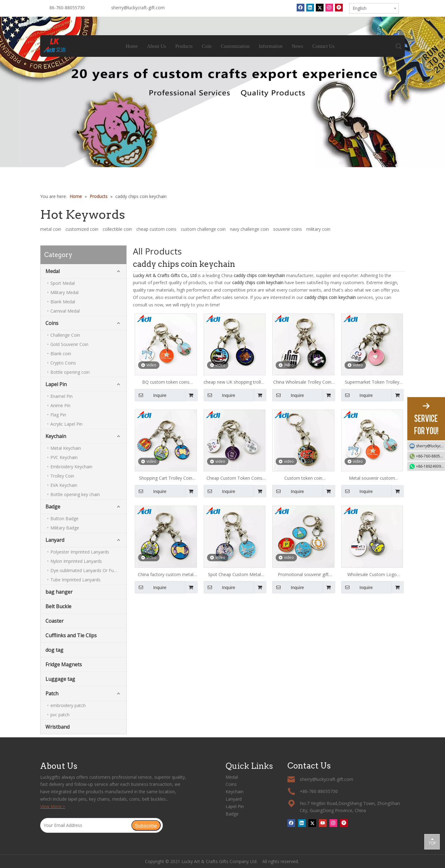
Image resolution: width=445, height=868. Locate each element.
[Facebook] (301, 7)
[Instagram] (329, 7)
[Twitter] (320, 7)
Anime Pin (60, 405)
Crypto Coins (63, 363)
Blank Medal (63, 302)
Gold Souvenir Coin (69, 344)
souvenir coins (288, 229)
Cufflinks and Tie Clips (71, 635)
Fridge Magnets (64, 664)
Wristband (57, 727)
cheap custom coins (156, 229)
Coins (52, 323)
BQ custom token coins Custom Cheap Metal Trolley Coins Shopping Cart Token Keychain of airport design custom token (166, 382)
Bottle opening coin (70, 372)
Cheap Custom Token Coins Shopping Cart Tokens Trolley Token (234, 478)
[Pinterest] (339, 7)
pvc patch (60, 715)
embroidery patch (68, 705)
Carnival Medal (65, 311)
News (297, 46)
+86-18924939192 (430, 466)
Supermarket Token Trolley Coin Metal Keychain (372, 382)
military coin (318, 229)
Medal (53, 271)
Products (184, 46)
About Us (157, 46)
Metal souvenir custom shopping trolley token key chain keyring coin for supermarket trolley (372, 478)
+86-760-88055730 (430, 456)
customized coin (82, 229)
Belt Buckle (58, 606)
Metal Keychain (66, 448)
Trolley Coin (62, 476)
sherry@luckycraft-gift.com (138, 8)
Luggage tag (60, 679)
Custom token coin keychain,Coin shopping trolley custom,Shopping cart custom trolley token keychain (303, 478)
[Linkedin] (310, 7)
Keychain (56, 436)
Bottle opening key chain (75, 494)
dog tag (54, 650)
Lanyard (55, 540)
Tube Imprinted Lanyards (75, 580)
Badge (53, 507)
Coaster (55, 621)
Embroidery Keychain (71, 467)
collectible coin (117, 229)
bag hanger (59, 592)
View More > (53, 806)
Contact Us (324, 46)
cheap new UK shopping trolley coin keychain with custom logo (235, 382)
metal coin (51, 229)
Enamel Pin (61, 396)
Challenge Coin (65, 335)
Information (271, 46)
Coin (207, 46)
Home (132, 46)
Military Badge (65, 528)
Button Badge (64, 518)
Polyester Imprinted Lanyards (80, 552)
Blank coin (61, 354)
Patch (52, 693)
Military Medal (64, 292)
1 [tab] (222, 162)
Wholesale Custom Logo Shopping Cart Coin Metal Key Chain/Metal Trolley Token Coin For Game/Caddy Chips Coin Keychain (372, 575)
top (432, 841)
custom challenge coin (203, 229)
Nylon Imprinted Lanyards (76, 561)
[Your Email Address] (86, 825)
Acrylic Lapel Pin (66, 424)
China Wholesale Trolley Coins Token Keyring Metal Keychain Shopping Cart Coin (303, 382)
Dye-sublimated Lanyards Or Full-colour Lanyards (88, 570)
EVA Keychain (64, 485)
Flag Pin (58, 415)
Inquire (151, 395)
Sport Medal (63, 283)
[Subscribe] (146, 825)
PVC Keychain (64, 457)
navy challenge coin (249, 229)
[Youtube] (323, 823)
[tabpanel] (222, 92)
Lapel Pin (56, 384)
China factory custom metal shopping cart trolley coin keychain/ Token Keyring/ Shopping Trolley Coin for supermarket (166, 575)
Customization (235, 46)
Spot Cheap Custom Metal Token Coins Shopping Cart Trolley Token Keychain (235, 575)
